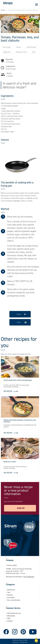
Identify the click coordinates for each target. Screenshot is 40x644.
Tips (9, 592)
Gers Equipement (29, 577)
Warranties (11, 616)
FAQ (9, 618)
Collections (11, 590)
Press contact (12, 565)
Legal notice (16, 642)
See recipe (8, 391)
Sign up (21, 508)
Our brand (11, 597)
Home (3, 10)
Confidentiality (24, 642)
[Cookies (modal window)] (36, 640)
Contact (10, 621)
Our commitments (14, 600)
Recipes (10, 595)
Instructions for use (14, 613)
